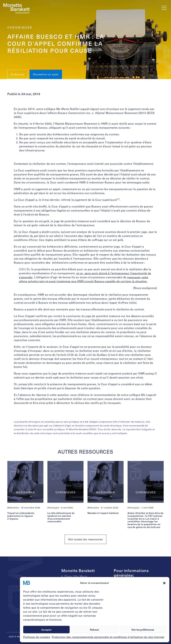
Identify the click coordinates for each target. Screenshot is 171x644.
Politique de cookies (37, 637)
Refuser (95, 630)
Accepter (46, 630)
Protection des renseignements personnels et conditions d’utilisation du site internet (108, 637)
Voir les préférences (143, 630)
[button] (164, 583)
